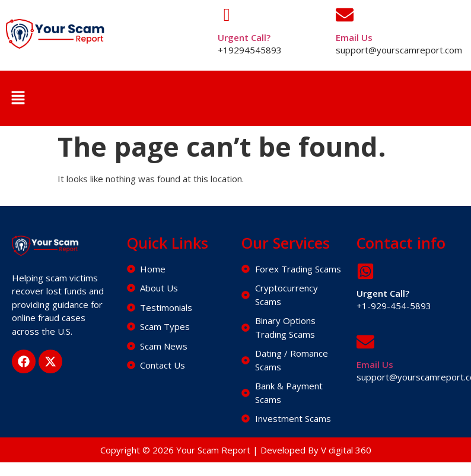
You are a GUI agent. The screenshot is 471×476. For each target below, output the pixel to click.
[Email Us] (345, 15)
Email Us (354, 37)
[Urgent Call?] (227, 15)
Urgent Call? (244, 37)
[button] (18, 98)
